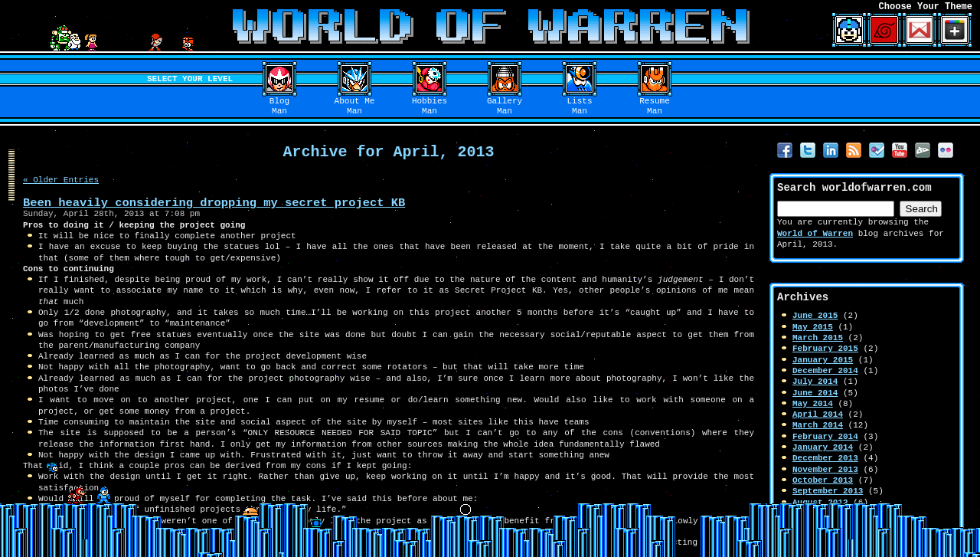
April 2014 (818, 414)
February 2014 (825, 436)
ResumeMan (655, 106)
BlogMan (279, 106)
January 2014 (823, 447)
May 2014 (813, 403)
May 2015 (813, 327)
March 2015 (818, 337)
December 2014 (825, 370)
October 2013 (823, 480)
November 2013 (825, 469)
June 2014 (815, 393)
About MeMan (355, 106)
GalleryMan (505, 106)
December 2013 (825, 458)
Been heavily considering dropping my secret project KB (214, 203)
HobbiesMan (430, 106)
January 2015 (823, 360)
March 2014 (818, 425)
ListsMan (580, 106)
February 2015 (825, 348)
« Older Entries (61, 180)
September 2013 (828, 491)
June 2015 (815, 315)
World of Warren (815, 233)
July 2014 (815, 381)
